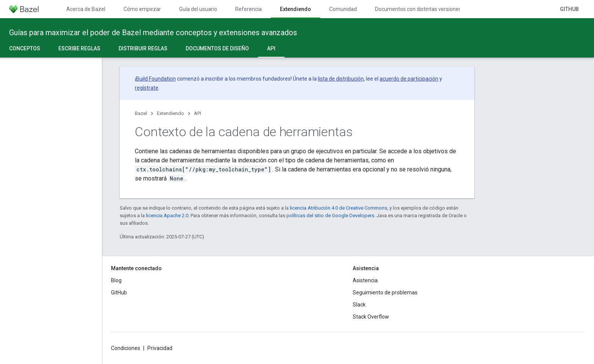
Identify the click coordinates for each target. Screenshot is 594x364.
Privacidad (160, 348)
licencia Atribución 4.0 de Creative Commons (338, 208)
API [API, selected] (271, 48)
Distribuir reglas (143, 48)
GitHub (569, 9)
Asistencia (365, 280)
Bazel (141, 113)
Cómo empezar (142, 9)
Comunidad (343, 9)
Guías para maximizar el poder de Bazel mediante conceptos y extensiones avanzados (153, 33)
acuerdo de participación (409, 79)
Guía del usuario (198, 9)
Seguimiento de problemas (385, 292)
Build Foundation (156, 79)
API (198, 113)
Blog (116, 280)
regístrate (147, 88)
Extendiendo (170, 113)
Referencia (249, 9)
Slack (359, 305)
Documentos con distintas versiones (418, 9)
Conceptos (25, 48)
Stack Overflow (371, 317)
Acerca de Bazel (86, 9)
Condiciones (126, 348)
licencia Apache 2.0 (167, 215)
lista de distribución (341, 79)
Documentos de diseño (217, 48)
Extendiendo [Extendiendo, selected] (295, 9)
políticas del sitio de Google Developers (330, 215)
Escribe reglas (79, 48)
